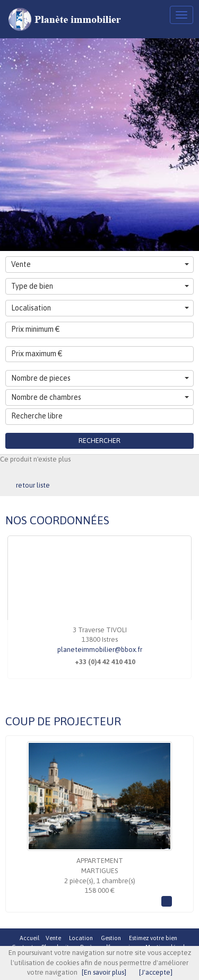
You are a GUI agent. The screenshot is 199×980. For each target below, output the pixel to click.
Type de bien (100, 286)
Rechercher (99, 441)
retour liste (33, 485)
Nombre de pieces (100, 378)
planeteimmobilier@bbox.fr (100, 650)
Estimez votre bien (153, 938)
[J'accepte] (156, 972)
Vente (100, 264)
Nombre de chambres (100, 397)
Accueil (29, 938)
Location (81, 938)
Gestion (111, 938)
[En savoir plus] (104, 972)
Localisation (100, 308)
